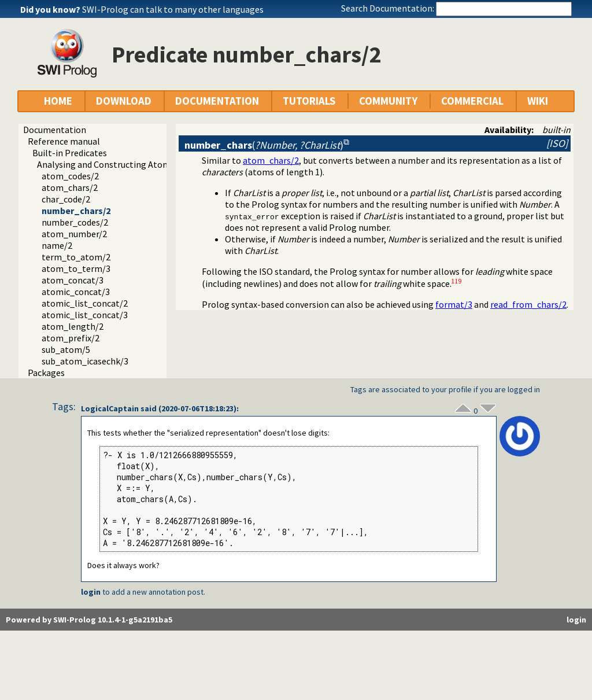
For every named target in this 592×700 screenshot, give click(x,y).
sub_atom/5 (66, 349)
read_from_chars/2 (528, 304)
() (264, 145)
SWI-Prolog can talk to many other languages (173, 9)
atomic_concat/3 (76, 292)
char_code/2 (66, 199)
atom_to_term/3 (76, 268)
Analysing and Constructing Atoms (106, 164)
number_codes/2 (75, 222)
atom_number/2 (74, 234)
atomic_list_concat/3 (85, 315)
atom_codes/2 (70, 176)
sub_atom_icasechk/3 (85, 361)
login (91, 592)
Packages (46, 373)
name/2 (57, 245)
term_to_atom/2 (76, 257)
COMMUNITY (388, 101)
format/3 (454, 304)
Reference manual (64, 141)
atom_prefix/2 (71, 338)
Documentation (55, 130)
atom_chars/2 (70, 187)
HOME (58, 101)
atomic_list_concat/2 (85, 303)
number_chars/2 (76, 211)
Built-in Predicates (70, 153)
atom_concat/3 (73, 280)
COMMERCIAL (472, 101)
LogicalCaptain (110, 408)
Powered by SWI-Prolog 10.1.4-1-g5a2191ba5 (89, 620)
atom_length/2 (73, 326)
